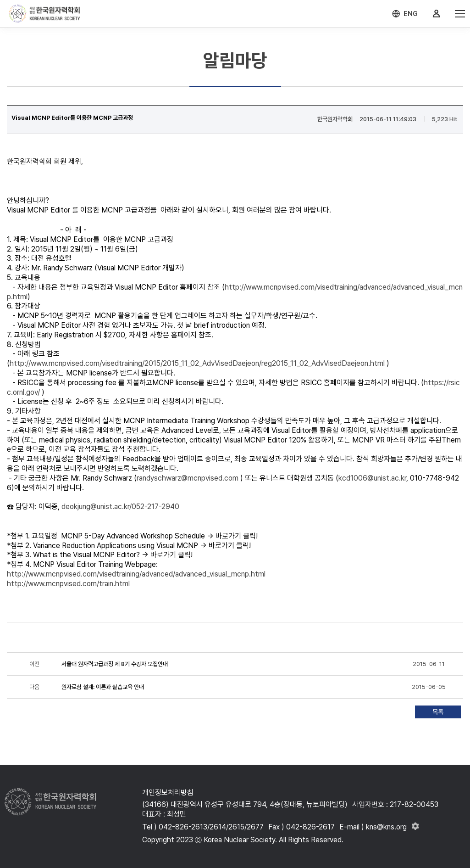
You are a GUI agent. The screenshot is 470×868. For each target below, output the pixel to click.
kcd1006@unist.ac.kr (372, 478)
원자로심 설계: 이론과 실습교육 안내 (103, 687)
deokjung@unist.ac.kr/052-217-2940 (120, 507)
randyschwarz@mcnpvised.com (188, 478)
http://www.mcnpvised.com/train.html (68, 584)
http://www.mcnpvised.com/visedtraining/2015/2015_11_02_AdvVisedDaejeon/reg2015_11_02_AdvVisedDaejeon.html (197, 363)
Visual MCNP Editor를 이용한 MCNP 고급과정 (72, 118)
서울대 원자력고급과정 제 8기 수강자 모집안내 (115, 664)
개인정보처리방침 (168, 792)
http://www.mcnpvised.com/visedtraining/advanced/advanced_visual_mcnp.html (136, 574)
